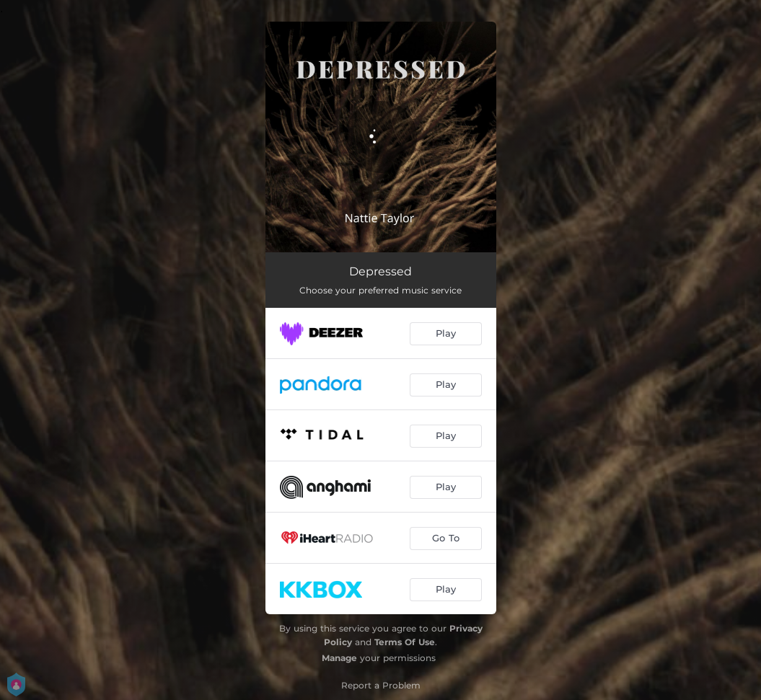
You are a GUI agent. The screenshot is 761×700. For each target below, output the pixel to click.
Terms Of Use (405, 642)
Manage (339, 658)
